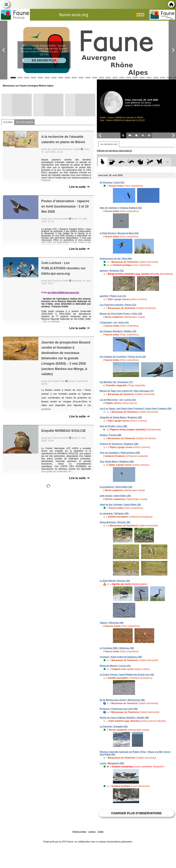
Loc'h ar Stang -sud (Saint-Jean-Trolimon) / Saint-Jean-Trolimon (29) (136, 409)
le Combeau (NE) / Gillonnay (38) (117, 648)
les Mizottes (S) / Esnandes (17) (116, 382)
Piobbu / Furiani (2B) (111, 435)
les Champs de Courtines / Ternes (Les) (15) (123, 357)
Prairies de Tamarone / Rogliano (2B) (119, 444)
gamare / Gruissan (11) (112, 271)
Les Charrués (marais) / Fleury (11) (118, 305)
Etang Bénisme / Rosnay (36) (115, 522)
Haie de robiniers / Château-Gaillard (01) (121, 208)
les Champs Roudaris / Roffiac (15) (118, 331)
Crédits (101, 832)
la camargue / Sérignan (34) (114, 513)
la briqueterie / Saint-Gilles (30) (116, 487)
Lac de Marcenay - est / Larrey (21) (118, 400)
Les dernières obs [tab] (109, 144)
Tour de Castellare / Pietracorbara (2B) (120, 453)
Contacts (92, 832)
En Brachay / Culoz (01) (112, 183)
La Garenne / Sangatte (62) (114, 727)
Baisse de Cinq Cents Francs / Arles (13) (121, 314)
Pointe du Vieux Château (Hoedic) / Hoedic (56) (124, 718)
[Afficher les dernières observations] (114, 151)
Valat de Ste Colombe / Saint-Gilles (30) (120, 505)
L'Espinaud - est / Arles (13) (114, 323)
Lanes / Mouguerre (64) (112, 763)
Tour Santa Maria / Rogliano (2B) (117, 462)
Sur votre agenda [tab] (25, 122)
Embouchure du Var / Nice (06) (116, 259)
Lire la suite (79, 187)
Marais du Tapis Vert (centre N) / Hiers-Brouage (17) (127, 391)
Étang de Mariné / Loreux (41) (115, 666)
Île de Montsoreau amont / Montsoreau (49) (122, 700)
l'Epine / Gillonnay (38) (112, 623)
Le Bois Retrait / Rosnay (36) (115, 581)
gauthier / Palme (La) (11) (113, 296)
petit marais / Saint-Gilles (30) (115, 496)
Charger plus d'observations (136, 813)
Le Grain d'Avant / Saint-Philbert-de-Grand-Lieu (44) (127, 675)
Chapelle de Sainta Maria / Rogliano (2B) (121, 417)
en (142, 15)
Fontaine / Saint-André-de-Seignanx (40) (121, 657)
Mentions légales (79, 832)
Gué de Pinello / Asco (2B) (114, 426)
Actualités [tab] (8, 122)
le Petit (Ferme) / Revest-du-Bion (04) (119, 233)
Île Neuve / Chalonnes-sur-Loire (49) (119, 709)
